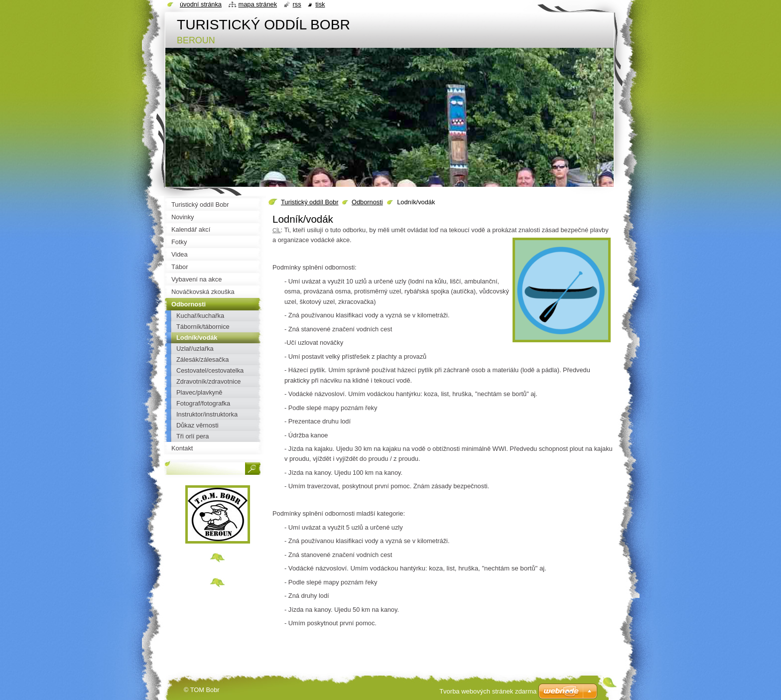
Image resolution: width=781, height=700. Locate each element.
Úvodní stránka (201, 4)
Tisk (320, 4)
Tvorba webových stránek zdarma (488, 691)
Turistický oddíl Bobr (310, 202)
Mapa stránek (258, 4)
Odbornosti (367, 202)
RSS (297, 4)
